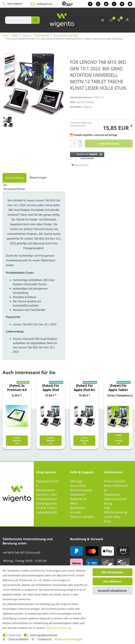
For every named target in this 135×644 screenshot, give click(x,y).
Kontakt (76, 512)
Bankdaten (78, 508)
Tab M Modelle (41, 35)
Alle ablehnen (112, 581)
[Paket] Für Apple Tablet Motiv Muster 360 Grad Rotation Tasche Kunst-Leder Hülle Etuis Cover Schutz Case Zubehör (118, 388)
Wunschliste (80, 165)
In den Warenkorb (109, 144)
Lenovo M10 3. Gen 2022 (65, 35)
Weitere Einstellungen (69, 639)
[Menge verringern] (80, 146)
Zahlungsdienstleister (44, 635)
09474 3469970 (15, 4)
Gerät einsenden (82, 517)
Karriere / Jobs (47, 494)
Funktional (44, 639)
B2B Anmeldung (115, 512)
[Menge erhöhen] (80, 142)
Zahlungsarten (47, 503)
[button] (101, 156)
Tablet (15, 35)
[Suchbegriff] (18, 20)
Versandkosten (78, 126)
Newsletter (78, 494)
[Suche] (36, 20)
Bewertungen (38, 177)
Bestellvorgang (81, 490)
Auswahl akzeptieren (112, 591)
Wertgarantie (46, 490)
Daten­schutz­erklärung (58, 628)
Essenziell (15, 635)
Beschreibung (14, 178)
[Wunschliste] (111, 21)
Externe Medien (19, 639)
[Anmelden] (127, 21)
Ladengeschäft (47, 512)
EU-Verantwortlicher (14, 187)
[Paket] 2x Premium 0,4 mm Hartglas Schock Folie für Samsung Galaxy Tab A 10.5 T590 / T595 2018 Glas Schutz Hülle (17, 388)
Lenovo (26, 35)
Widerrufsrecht (115, 481)
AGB (107, 508)
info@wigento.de (44, 4)
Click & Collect (46, 508)
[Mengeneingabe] (74, 144)
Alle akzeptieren (112, 572)
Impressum (112, 494)
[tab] (14, 178)
